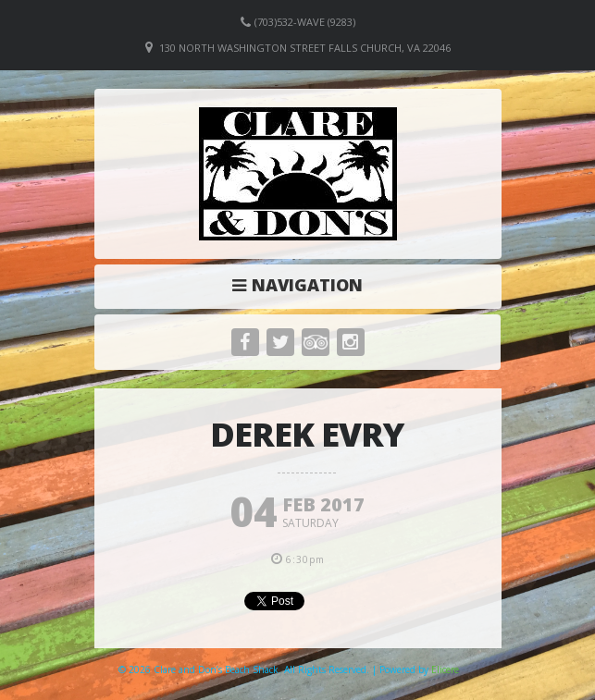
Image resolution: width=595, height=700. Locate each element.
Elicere (445, 669)
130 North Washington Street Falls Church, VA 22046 (305, 48)
